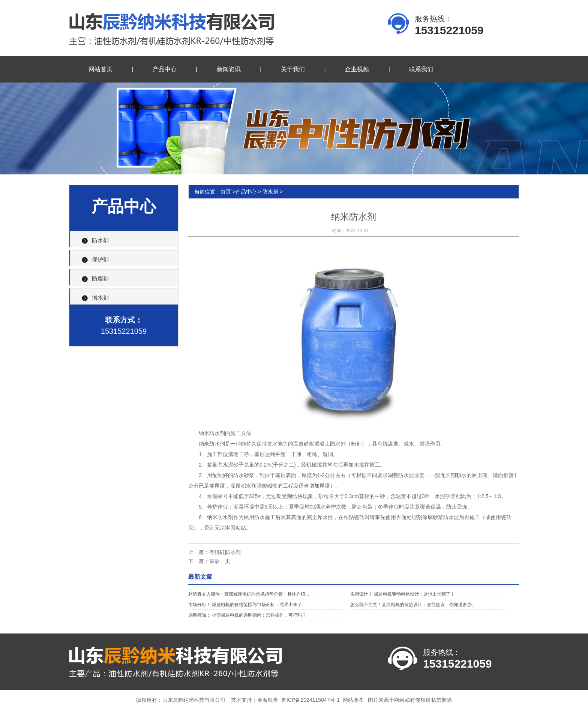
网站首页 (100, 69)
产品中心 (165, 69)
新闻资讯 (229, 69)
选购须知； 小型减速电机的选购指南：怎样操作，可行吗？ (247, 615)
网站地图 (353, 700)
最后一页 (220, 561)
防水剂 (100, 240)
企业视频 (357, 69)
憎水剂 (100, 298)
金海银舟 (268, 700)
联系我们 (421, 69)
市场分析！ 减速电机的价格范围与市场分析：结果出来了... (247, 605)
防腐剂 (100, 278)
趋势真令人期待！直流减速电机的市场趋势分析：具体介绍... (249, 594)
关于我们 (293, 69)
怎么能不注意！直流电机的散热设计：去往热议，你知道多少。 (413, 605)
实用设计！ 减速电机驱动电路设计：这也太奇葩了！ (403, 594)
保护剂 (100, 259)
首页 (226, 192)
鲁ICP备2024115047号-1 (310, 700)
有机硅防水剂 (225, 552)
